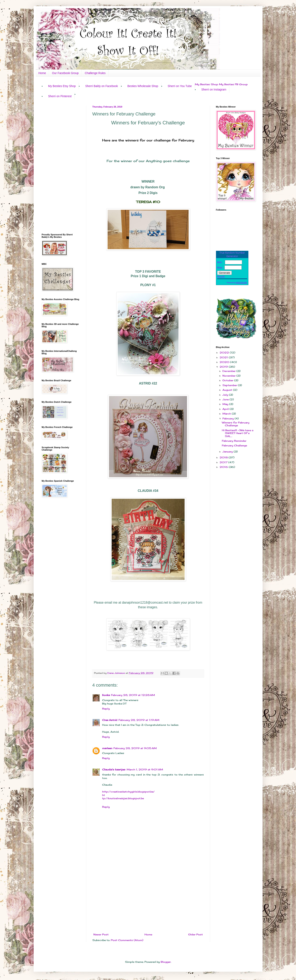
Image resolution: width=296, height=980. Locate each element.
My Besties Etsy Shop (62, 86)
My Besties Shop (207, 84)
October (228, 380)
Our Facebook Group (65, 73)
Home (42, 73)
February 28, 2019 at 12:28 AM (133, 695)
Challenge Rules (95, 73)
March (227, 414)
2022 (225, 353)
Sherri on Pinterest (60, 96)
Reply (106, 709)
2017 (224, 462)
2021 (224, 357)
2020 (225, 362)
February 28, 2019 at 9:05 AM (135, 748)
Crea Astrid (110, 720)
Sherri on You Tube (180, 86)
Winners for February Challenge (236, 424)
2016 (224, 467)
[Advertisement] (148, 900)
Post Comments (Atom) (127, 940)
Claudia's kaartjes (114, 769)
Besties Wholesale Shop (143, 86)
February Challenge (234, 445)
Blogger (166, 962)
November (229, 376)
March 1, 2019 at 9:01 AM (145, 769)
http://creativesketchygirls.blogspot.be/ (128, 792)
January (228, 452)
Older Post (196, 934)
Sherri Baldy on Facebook (102, 86)
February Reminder (234, 441)
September (230, 385)
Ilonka (106, 695)
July (226, 395)
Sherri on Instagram (214, 89)
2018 (224, 457)
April (226, 409)
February (229, 418)
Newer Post (101, 934)
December (229, 371)
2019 (224, 367)
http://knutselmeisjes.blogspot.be (123, 797)
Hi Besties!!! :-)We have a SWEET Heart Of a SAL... (238, 433)
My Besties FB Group (233, 84)
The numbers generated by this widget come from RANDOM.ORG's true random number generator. (232, 271)
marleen (107, 748)
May (226, 404)
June (226, 399)
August (228, 390)
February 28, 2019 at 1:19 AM (139, 720)
